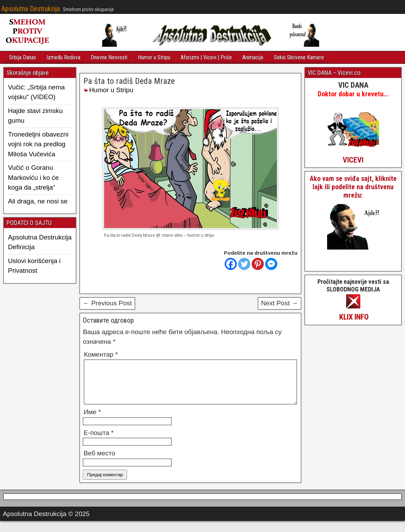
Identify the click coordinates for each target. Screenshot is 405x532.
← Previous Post (107, 303)
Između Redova (63, 57)
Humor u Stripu (154, 57)
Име (92, 420)
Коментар (101, 354)
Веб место (99, 461)
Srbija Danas (22, 57)
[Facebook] (231, 264)
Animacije (253, 57)
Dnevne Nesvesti (109, 57)
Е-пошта (98, 441)
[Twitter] (244, 264)
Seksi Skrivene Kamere (299, 57)
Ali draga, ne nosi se (38, 201)
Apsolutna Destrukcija (31, 9)
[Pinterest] (258, 264)
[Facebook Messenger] (271, 264)
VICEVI (353, 160)
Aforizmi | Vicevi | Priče (206, 57)
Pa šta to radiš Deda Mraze (129, 81)
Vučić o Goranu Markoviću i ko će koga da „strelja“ (33, 177)
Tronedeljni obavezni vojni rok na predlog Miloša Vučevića (38, 144)
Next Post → (280, 303)
